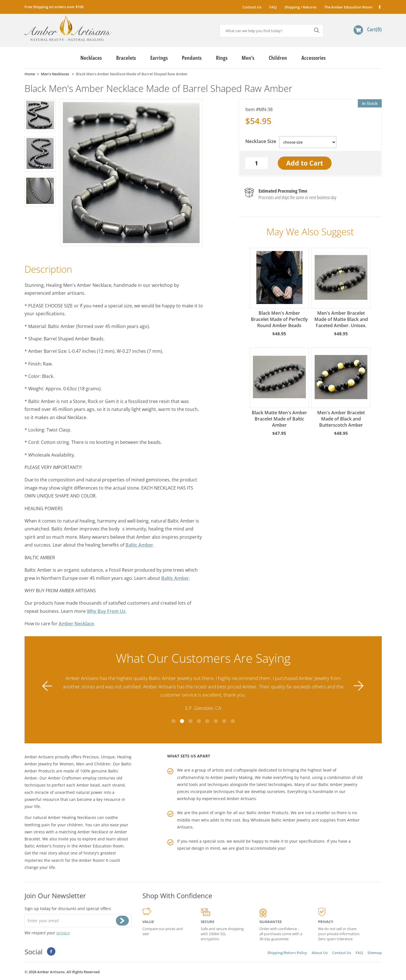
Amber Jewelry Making (231, 777)
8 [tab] (233, 721)
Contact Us (252, 7)
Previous (47, 686)
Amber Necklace (76, 624)
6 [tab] (216, 721)
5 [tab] (207, 721)
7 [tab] (224, 721)
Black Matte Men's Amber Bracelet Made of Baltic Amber (279, 388)
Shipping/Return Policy (287, 953)
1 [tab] (173, 721)
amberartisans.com (68, 28)
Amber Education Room (101, 846)
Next (359, 686)
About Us (320, 953)
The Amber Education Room (348, 7)
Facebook (379, 7)
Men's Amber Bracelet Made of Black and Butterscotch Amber (341, 388)
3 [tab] (190, 721)
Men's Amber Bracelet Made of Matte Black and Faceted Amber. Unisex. (341, 288)
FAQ (273, 7)
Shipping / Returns (300, 7)
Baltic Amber (139, 545)
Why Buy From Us (106, 611)
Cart (374, 29)
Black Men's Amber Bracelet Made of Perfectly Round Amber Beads (279, 288)
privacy (63, 933)
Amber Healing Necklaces (72, 817)
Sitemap (375, 953)
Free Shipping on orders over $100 (54, 7)
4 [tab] (199, 721)
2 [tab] (182, 721)
